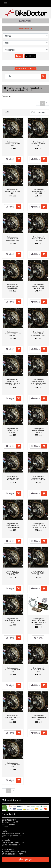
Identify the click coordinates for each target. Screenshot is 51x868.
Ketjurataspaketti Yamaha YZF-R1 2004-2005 (13, 670)
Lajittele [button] (8, 112)
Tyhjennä (30, 56)
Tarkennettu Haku (25, 69)
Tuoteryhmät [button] (25, 21)
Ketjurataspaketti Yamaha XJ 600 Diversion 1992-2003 (38, 334)
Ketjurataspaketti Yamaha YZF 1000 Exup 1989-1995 (13, 478)
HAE (19, 56)
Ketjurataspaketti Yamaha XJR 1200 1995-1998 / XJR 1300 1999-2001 (13, 382)
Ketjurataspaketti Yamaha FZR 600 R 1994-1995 (38, 239)
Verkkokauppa (15, 88)
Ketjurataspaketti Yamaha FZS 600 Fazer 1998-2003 (13, 334)
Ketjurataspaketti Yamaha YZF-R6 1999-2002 (13, 717)
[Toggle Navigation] (6, 4)
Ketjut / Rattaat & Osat (33, 88)
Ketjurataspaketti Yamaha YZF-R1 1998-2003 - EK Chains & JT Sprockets (38, 621)
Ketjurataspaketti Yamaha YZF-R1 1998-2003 (38, 573)
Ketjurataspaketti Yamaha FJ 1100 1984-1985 (13, 144)
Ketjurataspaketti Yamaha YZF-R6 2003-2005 (13, 765)
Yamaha (30, 90)
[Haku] (23, 76)
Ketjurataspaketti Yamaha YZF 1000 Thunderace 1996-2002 (38, 478)
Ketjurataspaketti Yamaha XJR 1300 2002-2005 (13, 430)
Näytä (10, 159)
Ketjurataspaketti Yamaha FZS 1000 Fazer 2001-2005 (13, 286)
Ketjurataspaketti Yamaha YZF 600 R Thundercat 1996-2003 (13, 525)
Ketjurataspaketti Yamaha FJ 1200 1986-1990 (38, 144)
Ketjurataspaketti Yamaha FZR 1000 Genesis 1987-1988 (13, 239)
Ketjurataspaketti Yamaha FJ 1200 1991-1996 (13, 191)
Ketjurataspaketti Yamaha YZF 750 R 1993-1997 (13, 573)
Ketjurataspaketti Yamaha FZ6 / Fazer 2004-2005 (38, 191)
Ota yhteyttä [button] (26, 860)
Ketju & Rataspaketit (15, 90)
